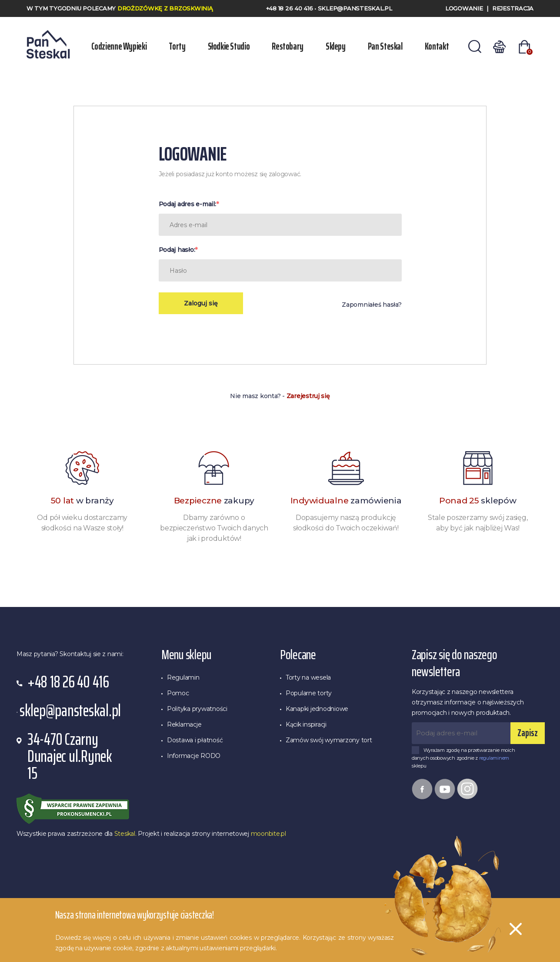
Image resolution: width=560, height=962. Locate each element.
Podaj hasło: (177, 250)
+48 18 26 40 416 (290, 8)
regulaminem (494, 758)
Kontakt (437, 46)
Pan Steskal (385, 46)
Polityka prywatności (197, 709)
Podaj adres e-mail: (187, 204)
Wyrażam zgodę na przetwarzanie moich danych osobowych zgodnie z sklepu (463, 758)
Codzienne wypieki (119, 46)
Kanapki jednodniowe (317, 709)
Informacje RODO (194, 756)
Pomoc (178, 693)
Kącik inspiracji (306, 724)
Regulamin (183, 677)
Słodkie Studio (229, 46)
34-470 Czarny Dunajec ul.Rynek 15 (70, 756)
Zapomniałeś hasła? (372, 305)
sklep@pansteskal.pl (355, 8)
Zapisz (528, 733)
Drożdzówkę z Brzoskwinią (165, 8)
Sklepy (336, 46)
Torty (177, 46)
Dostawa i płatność (195, 740)
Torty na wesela (308, 677)
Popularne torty (309, 693)
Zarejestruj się (308, 396)
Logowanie (464, 8)
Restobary (288, 46)
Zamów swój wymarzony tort (329, 740)
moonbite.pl (268, 834)
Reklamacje (184, 724)
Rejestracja (513, 8)
